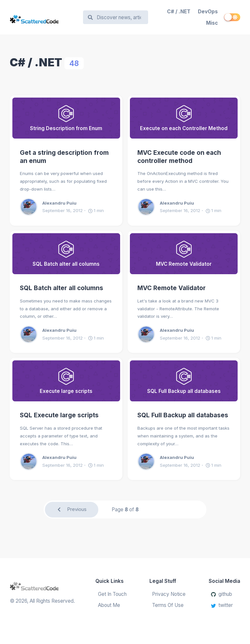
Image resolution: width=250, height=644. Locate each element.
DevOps (208, 12)
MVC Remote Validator (172, 288)
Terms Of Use (168, 605)
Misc (212, 23)
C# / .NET (179, 12)
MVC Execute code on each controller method (179, 157)
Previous (71, 510)
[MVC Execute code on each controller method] (184, 118)
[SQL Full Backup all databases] (184, 381)
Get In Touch (112, 594)
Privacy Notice (169, 594)
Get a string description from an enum (64, 157)
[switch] (232, 17)
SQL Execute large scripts (59, 415)
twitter (222, 605)
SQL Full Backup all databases (183, 415)
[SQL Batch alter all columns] (66, 254)
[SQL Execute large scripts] (66, 381)
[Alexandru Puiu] (31, 207)
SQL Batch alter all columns (62, 288)
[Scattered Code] (43, 17)
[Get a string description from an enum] (66, 118)
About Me (109, 605)
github (222, 594)
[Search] (119, 17)
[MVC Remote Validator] (184, 254)
